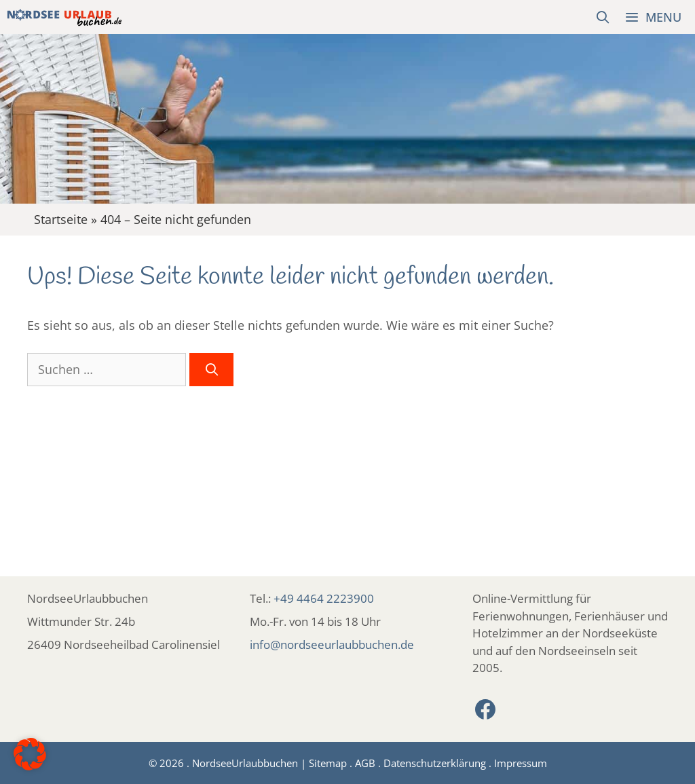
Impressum (521, 763)
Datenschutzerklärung (435, 763)
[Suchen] (211, 370)
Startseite (61, 219)
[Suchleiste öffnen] (603, 17)
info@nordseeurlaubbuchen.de (332, 645)
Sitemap (328, 763)
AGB (365, 763)
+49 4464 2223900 (324, 598)
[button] (30, 754)
